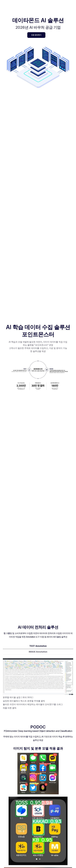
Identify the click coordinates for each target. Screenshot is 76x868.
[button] (36, 5)
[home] (3, 5)
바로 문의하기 (36, 35)
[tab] (38, 646)
